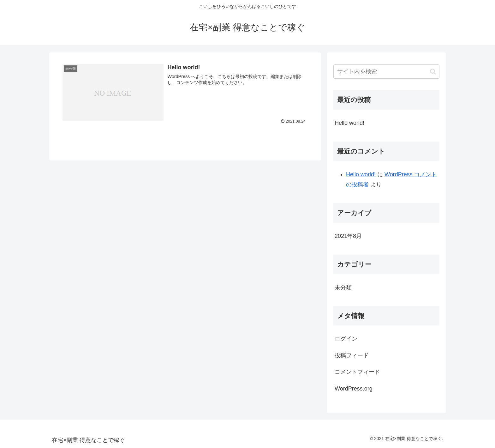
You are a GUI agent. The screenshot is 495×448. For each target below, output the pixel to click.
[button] (433, 72)
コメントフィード (357, 372)
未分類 (343, 288)
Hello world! (349, 123)
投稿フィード (352, 355)
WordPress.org (354, 389)
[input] (386, 72)
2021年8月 (348, 236)
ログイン (346, 339)
